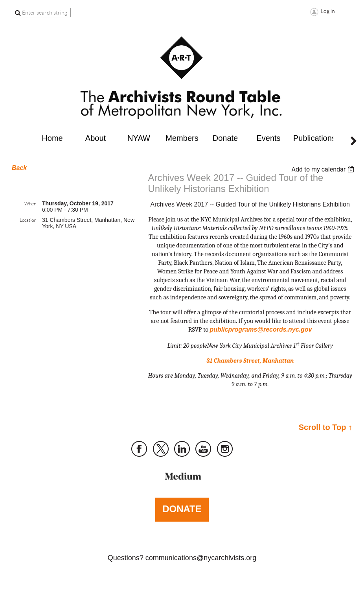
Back (19, 168)
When (30, 204)
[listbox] (324, 169)
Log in (328, 11)
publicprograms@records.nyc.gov (261, 329)
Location (28, 220)
